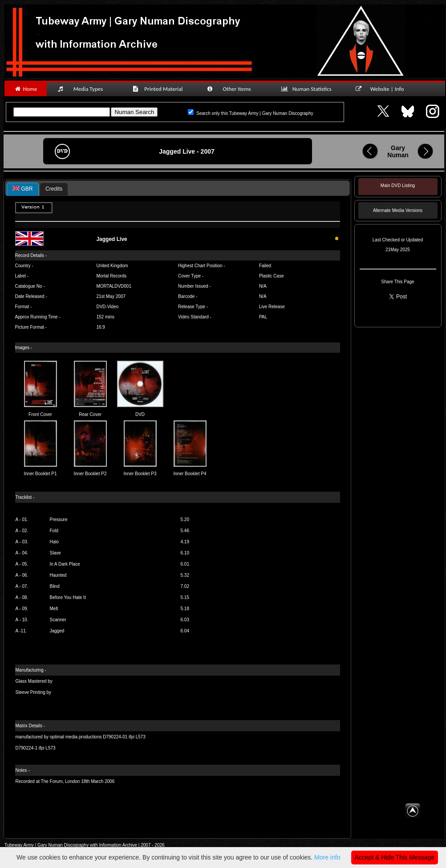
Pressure (59, 520)
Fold (54, 531)
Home (26, 89)
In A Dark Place (65, 564)
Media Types (84, 89)
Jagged (57, 631)
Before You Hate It (68, 597)
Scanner (58, 620)
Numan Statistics (308, 89)
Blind (55, 586)
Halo (55, 542)
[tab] (23, 189)
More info (327, 857)
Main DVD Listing (398, 185)
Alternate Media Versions (398, 210)
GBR (23, 189)
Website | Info (383, 89)
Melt (54, 609)
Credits (54, 189)
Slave (55, 553)
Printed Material (159, 89)
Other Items (234, 89)
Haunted (58, 575)
